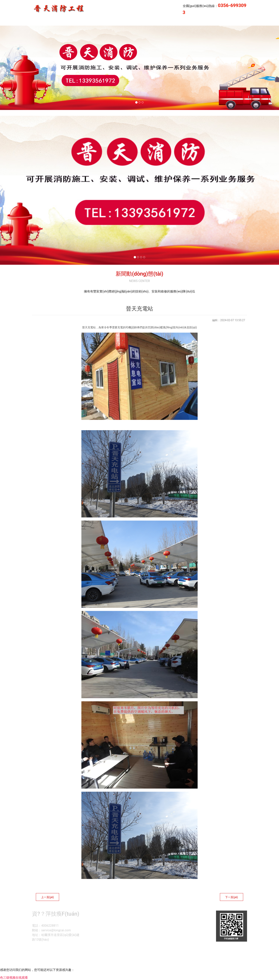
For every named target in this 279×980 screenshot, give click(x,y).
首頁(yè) (126, 22)
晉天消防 (203, 22)
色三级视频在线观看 (14, 978)
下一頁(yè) (232, 897)
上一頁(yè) (47, 897)
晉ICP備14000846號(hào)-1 (187, 960)
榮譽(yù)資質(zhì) (261, 22)
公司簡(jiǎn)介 (181, 22)
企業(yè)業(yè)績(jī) (151, 22)
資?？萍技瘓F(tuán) (139, 960)
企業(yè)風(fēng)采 (229, 22)
